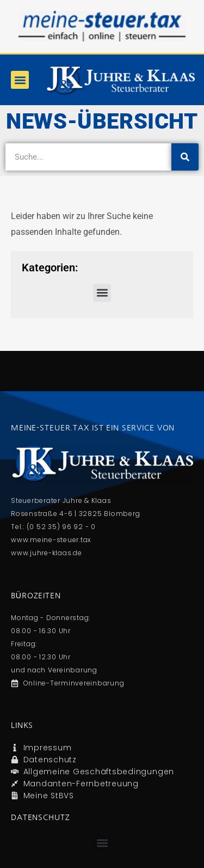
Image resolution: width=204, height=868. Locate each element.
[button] (20, 80)
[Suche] (185, 157)
